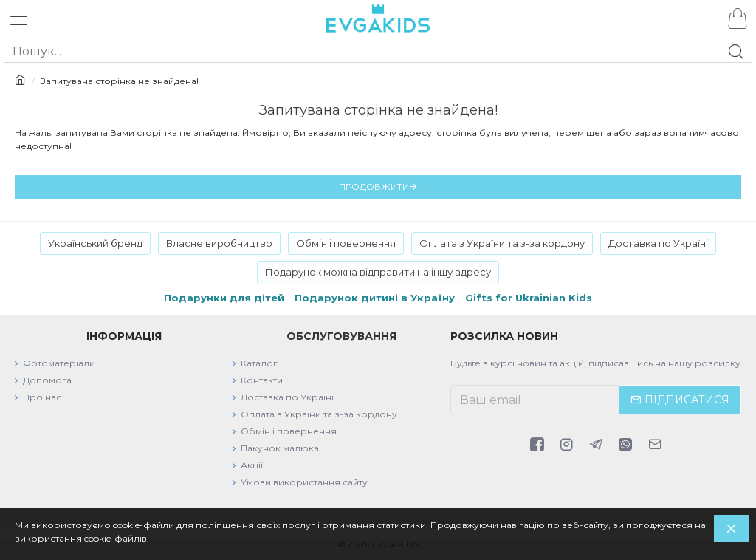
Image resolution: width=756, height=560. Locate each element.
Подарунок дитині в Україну (375, 298)
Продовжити (374, 187)
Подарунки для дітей (224, 298)
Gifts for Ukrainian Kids (529, 298)
